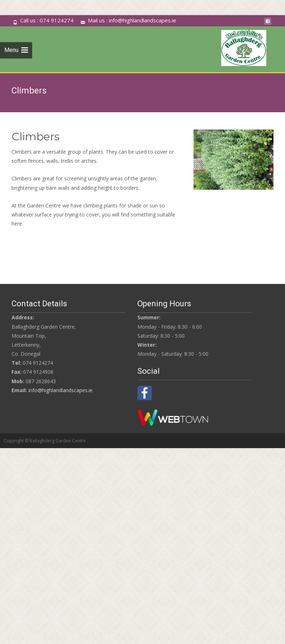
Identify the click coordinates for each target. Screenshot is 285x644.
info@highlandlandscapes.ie (61, 390)
